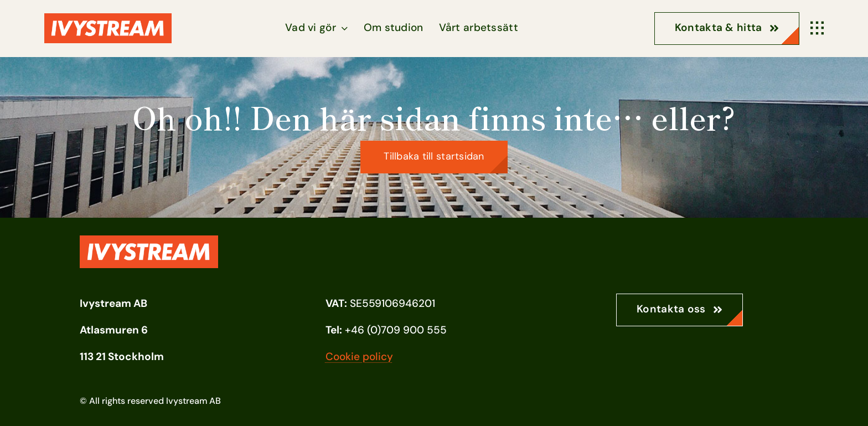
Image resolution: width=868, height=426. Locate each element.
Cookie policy (359, 356)
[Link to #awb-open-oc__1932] (817, 28)
